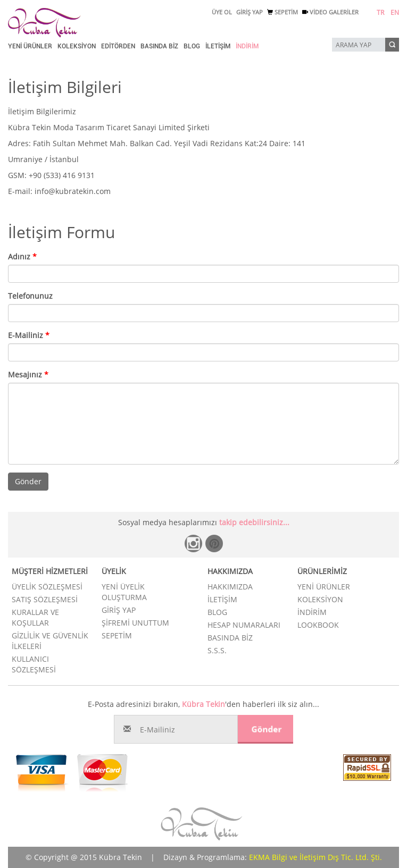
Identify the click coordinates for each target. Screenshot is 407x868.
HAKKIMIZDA (230, 587)
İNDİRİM (247, 46)
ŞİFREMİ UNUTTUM (135, 623)
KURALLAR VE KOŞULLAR (35, 617)
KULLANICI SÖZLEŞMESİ (34, 664)
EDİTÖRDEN (118, 46)
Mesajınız (28, 374)
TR (380, 12)
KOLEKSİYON (77, 46)
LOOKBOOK (318, 625)
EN (395, 12)
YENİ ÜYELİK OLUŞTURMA (124, 592)
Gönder (28, 481)
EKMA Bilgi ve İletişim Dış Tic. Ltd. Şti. (315, 857)
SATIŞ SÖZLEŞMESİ (45, 599)
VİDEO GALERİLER (330, 12)
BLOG (192, 46)
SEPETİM (283, 12)
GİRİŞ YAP (250, 12)
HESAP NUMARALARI (244, 625)
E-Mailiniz (29, 335)
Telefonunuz (30, 296)
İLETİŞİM (218, 46)
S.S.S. (217, 650)
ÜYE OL (222, 12)
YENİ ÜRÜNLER (30, 46)
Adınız (22, 256)
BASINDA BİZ (159, 46)
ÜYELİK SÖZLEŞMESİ (47, 587)
